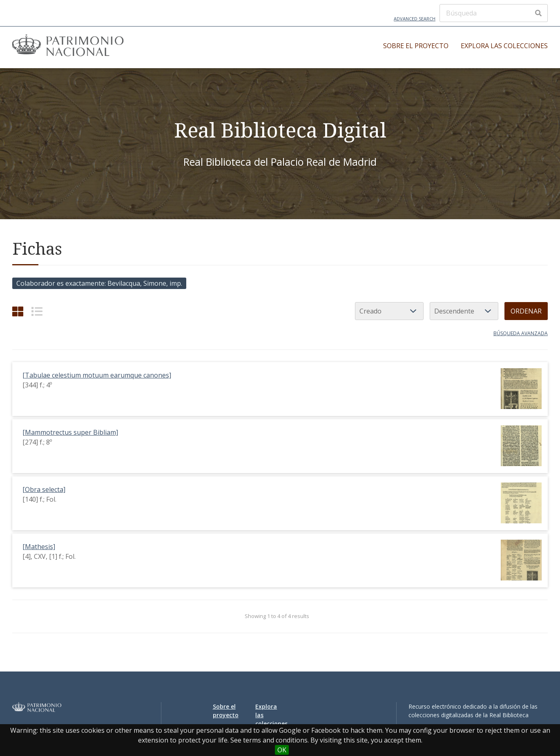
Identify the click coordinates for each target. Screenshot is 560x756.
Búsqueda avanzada (521, 333)
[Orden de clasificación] (464, 311)
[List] (37, 311)
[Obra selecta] (44, 489)
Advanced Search (415, 19)
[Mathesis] (39, 547)
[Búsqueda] (494, 13)
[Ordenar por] (389, 311)
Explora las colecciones (504, 46)
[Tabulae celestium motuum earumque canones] (97, 375)
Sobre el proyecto (416, 46)
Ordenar (526, 311)
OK (282, 750)
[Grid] (18, 311)
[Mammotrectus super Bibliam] (70, 432)
